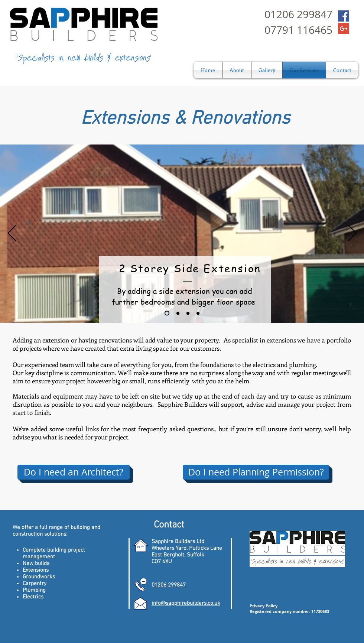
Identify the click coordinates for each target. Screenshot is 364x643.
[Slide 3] (188, 313)
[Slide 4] (198, 313)
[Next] (352, 234)
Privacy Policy (264, 606)
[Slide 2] (178, 313)
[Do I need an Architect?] (74, 472)
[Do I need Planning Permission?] (256, 472)
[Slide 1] (167, 313)
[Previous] (12, 234)
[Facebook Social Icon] (344, 16)
